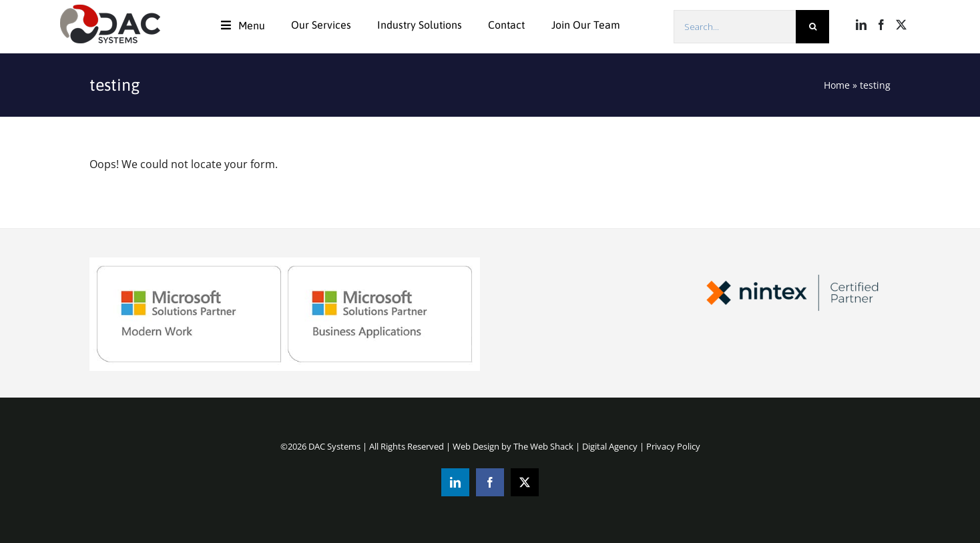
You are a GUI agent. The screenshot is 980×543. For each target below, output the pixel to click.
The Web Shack (543, 446)
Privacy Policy (673, 446)
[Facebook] (881, 25)
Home (837, 85)
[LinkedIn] (861, 25)
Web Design (476, 446)
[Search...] (735, 27)
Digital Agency (610, 446)
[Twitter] (901, 25)
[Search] (812, 27)
